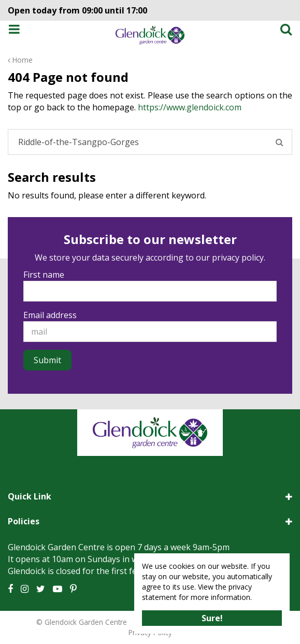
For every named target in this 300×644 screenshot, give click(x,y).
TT (41, 589)
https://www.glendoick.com (190, 107)
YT (58, 589)
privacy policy (238, 257)
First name (44, 275)
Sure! (212, 618)
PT (73, 589)
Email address (50, 315)
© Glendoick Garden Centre (82, 622)
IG (25, 589)
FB (10, 589)
